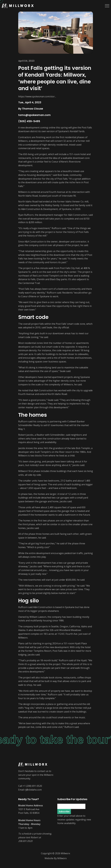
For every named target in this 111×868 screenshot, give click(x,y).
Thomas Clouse (33, 109)
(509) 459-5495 (29, 121)
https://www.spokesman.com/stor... (37, 96)
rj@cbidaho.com (33, 790)
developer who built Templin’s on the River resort (45, 452)
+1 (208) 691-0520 (32, 786)
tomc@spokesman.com (34, 115)
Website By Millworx (56, 858)
